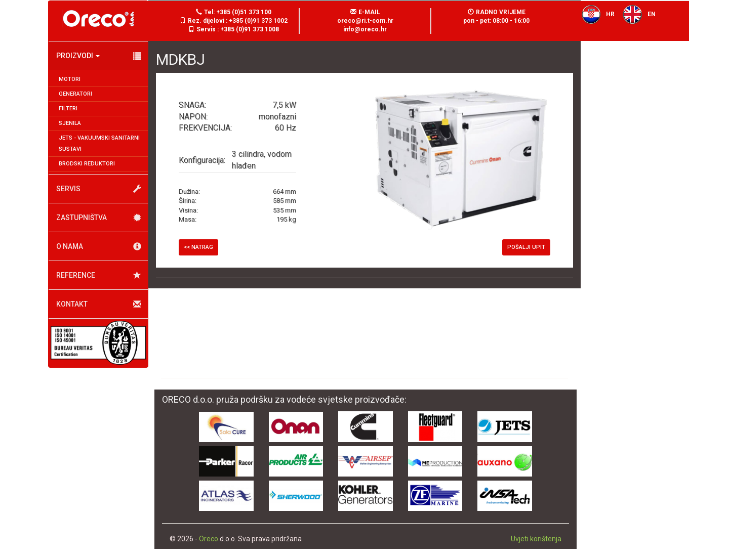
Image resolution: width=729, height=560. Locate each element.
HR (595, 14)
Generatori (75, 94)
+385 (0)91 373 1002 (258, 21)
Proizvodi (99, 56)
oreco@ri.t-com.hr (365, 21)
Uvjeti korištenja (536, 539)
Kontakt (99, 304)
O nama (99, 247)
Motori (70, 79)
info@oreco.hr (365, 29)
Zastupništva (99, 218)
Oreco (209, 539)
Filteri (68, 109)
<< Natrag (198, 247)
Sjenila (70, 123)
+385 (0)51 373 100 (244, 12)
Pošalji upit (526, 247)
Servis (99, 189)
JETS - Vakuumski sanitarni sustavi (99, 143)
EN (636, 14)
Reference (99, 275)
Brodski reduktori (87, 164)
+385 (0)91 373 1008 (250, 29)
